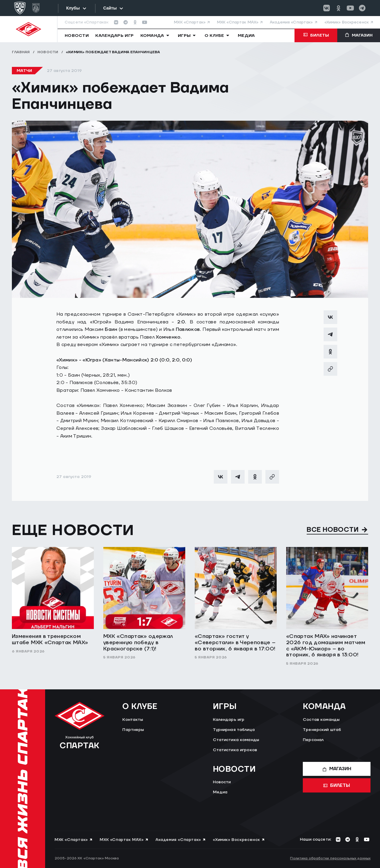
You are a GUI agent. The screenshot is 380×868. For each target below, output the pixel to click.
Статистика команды (236, 740)
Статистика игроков (235, 750)
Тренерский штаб (322, 730)
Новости (48, 52)
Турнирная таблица (234, 730)
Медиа (220, 792)
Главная (21, 52)
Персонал (313, 740)
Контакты (133, 720)
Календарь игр (229, 720)
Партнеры (133, 730)
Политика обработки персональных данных (330, 858)
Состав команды (321, 720)
